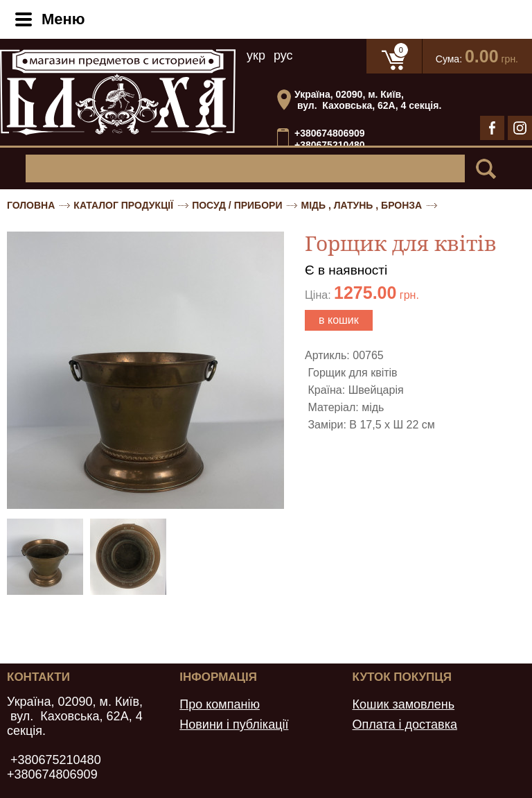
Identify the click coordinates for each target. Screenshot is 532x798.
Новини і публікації (234, 725)
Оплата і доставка (405, 725)
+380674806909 (330, 133)
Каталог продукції (123, 205)
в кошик (339, 320)
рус (283, 55)
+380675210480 (330, 146)
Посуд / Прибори (237, 205)
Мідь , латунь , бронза (361, 205)
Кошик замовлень (404, 704)
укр (256, 55)
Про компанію (220, 704)
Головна (31, 205)
